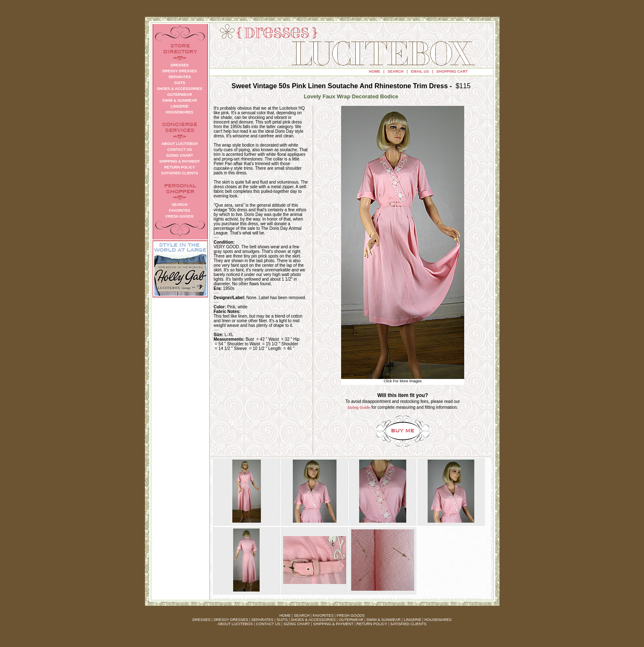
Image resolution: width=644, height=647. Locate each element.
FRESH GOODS (351, 615)
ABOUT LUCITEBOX (235, 624)
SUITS (282, 620)
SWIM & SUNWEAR (384, 620)
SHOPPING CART (452, 71)
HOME (375, 71)
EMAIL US (420, 71)
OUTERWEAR (351, 620)
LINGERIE (413, 620)
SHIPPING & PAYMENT (333, 624)
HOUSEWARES (438, 620)
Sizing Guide (359, 408)
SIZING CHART (297, 624)
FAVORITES (323, 615)
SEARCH (396, 71)
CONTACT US (268, 624)
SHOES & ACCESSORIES (313, 620)
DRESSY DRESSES (231, 620)
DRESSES (201, 620)
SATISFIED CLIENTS (408, 624)
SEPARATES (262, 620)
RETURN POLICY (372, 624)
